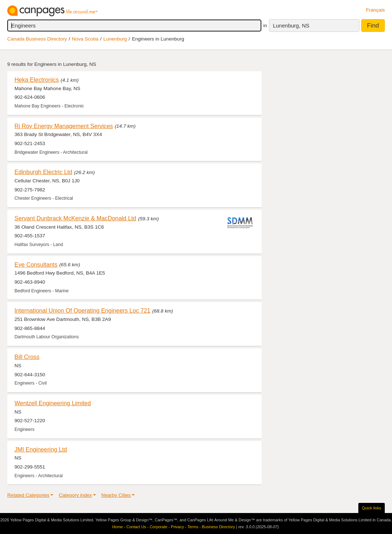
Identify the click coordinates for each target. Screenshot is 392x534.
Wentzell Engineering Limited (53, 403)
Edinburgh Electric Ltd (43, 172)
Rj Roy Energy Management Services (64, 126)
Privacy (177, 527)
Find (373, 26)
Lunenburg (115, 39)
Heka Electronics (37, 80)
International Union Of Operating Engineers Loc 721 (82, 310)
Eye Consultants (36, 264)
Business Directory (218, 527)
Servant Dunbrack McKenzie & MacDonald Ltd (75, 218)
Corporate (158, 527)
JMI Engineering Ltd (41, 449)
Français (375, 10)
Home (117, 527)
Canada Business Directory (37, 39)
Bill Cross (27, 357)
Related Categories (28, 495)
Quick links (372, 508)
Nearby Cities (116, 495)
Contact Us (136, 527)
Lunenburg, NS (291, 26)
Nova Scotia (85, 39)
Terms (193, 527)
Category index (75, 495)
